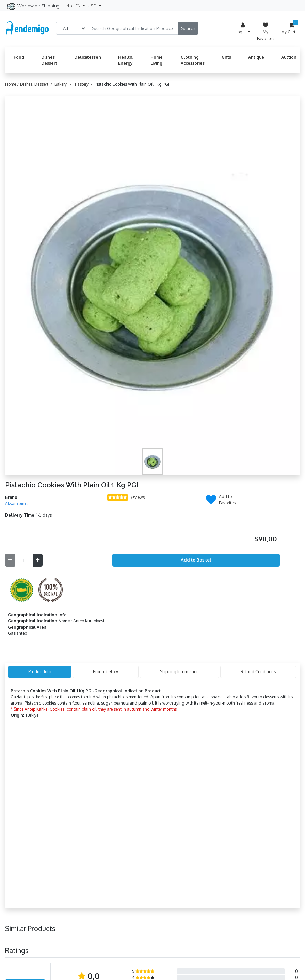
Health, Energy (126, 60)
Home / (13, 84)
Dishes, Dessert (49, 60)
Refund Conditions (258, 672)
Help (67, 6)
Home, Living (157, 60)
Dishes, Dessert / (37, 84)
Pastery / (85, 84)
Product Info (40, 672)
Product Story (106, 672)
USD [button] (93, 6)
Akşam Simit (17, 503)
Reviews (137, 497)
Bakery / (64, 84)
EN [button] (78, 6)
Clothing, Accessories (193, 60)
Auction (289, 57)
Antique (256, 57)
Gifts (226, 57)
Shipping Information (179, 672)
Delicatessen (88, 57)
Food (19, 57)
